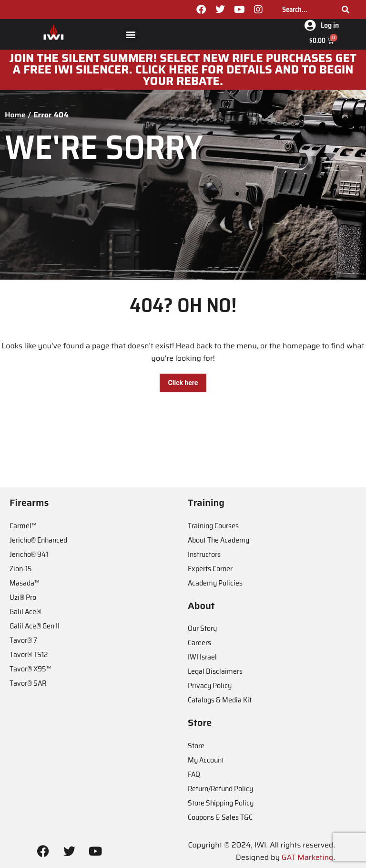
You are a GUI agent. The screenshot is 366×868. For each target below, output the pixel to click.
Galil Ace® (25, 612)
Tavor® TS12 (29, 654)
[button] (131, 34)
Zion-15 (21, 569)
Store (196, 746)
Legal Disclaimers (215, 671)
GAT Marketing (308, 857)
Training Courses (213, 526)
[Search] (346, 10)
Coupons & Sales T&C (220, 817)
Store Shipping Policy (221, 803)
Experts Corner (210, 569)
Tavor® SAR (28, 683)
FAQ (194, 774)
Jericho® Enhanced (38, 540)
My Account (206, 760)
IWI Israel (202, 657)
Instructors (204, 554)
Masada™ (24, 583)
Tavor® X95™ (30, 669)
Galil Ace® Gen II (35, 626)
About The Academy (219, 540)
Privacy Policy (210, 685)
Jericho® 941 (29, 554)
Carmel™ (23, 526)
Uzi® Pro (23, 597)
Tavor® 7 (23, 640)
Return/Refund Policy (220, 789)
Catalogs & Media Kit (220, 700)
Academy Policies (215, 583)
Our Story (202, 628)
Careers (199, 643)
